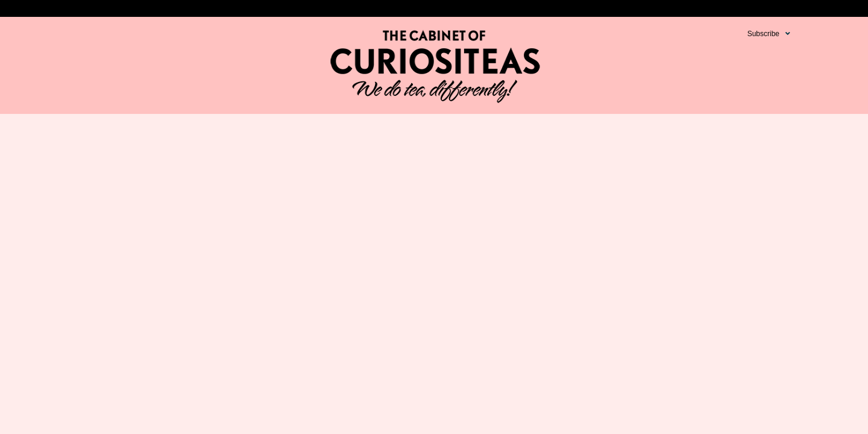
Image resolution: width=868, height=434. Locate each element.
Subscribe (763, 34)
